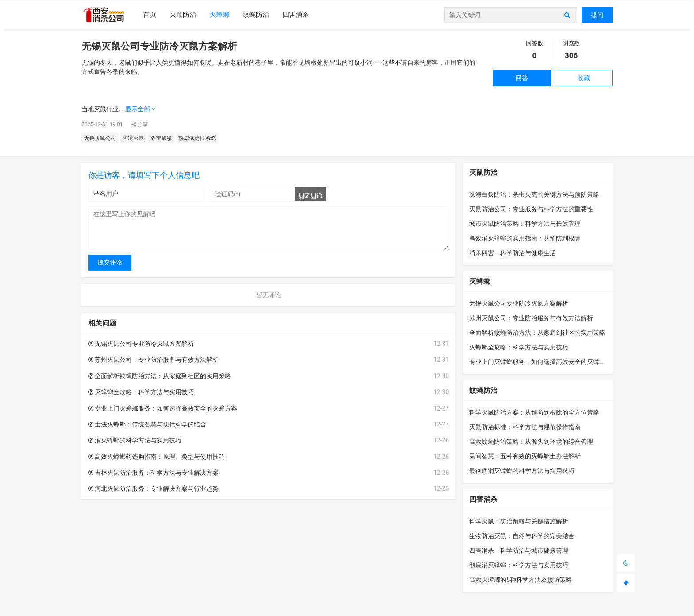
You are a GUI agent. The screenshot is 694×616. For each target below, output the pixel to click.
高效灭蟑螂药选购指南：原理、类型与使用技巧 (156, 457)
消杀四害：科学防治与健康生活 (513, 253)
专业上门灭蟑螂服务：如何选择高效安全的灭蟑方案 (163, 408)
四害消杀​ (296, 15)
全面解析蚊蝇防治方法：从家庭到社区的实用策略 (160, 376)
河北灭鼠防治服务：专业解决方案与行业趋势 (153, 488)
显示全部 (140, 109)
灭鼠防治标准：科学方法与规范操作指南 (525, 427)
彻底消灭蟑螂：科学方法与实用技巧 (519, 565)
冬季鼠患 (161, 138)
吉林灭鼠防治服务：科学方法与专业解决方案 (153, 473)
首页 (150, 15)
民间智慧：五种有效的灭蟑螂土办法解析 (525, 456)
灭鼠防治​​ (183, 15)
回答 (522, 78)
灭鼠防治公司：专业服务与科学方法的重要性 (531, 209)
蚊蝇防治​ (256, 15)
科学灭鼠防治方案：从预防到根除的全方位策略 (534, 412)
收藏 (584, 78)
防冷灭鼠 (133, 138)
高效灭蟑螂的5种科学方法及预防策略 (520, 580)
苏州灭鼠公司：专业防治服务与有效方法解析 (153, 360)
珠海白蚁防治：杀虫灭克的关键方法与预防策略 (534, 194)
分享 (140, 124)
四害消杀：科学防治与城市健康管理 (519, 550)
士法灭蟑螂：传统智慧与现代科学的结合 (147, 424)
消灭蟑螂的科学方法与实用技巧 (135, 440)
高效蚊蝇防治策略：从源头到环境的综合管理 (531, 442)
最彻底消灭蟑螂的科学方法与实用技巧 (522, 471)
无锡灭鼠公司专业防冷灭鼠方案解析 (141, 344)
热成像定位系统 (197, 138)
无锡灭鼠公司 (100, 138)
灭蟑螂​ (219, 15)
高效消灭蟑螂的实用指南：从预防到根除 (525, 238)
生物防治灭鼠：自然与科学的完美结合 (522, 536)
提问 (597, 15)
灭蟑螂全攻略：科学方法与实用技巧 (141, 392)
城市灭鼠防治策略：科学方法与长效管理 (525, 224)
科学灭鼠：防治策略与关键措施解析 (519, 521)
